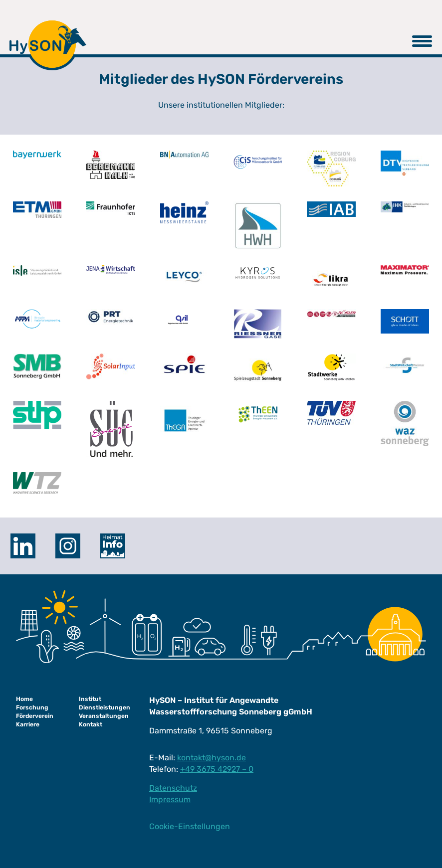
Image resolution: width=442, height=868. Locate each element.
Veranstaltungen (104, 716)
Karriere (28, 724)
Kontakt (91, 724)
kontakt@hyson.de (212, 758)
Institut (90, 699)
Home (24, 699)
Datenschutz (173, 788)
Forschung (32, 707)
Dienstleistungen (105, 707)
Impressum (170, 799)
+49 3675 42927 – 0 (217, 769)
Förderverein (35, 716)
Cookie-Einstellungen (190, 826)
